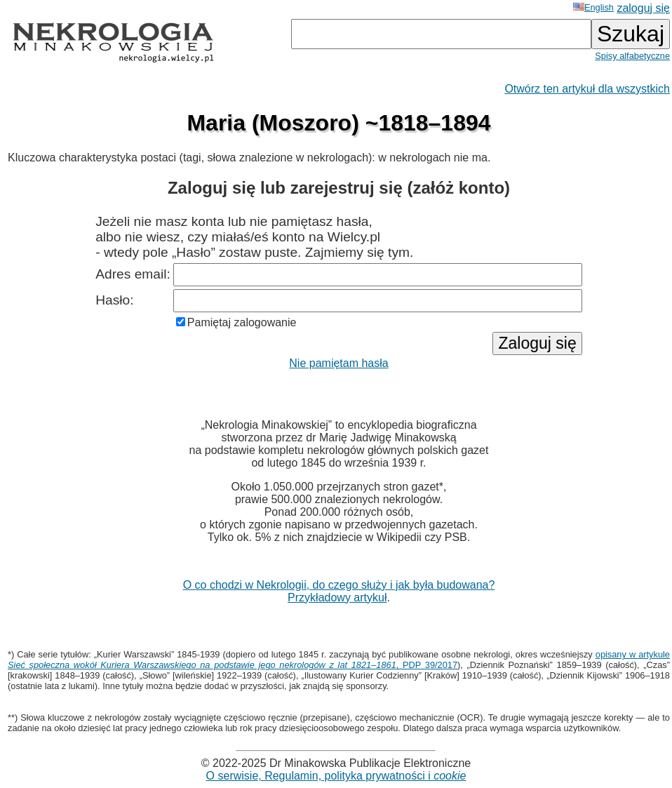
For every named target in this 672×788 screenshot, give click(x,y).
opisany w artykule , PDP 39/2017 (339, 660)
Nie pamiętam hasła (338, 363)
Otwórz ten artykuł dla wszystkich (587, 89)
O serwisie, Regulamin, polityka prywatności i (336, 776)
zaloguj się (643, 8)
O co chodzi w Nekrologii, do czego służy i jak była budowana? (339, 585)
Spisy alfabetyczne (632, 56)
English (593, 7)
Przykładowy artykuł (337, 597)
